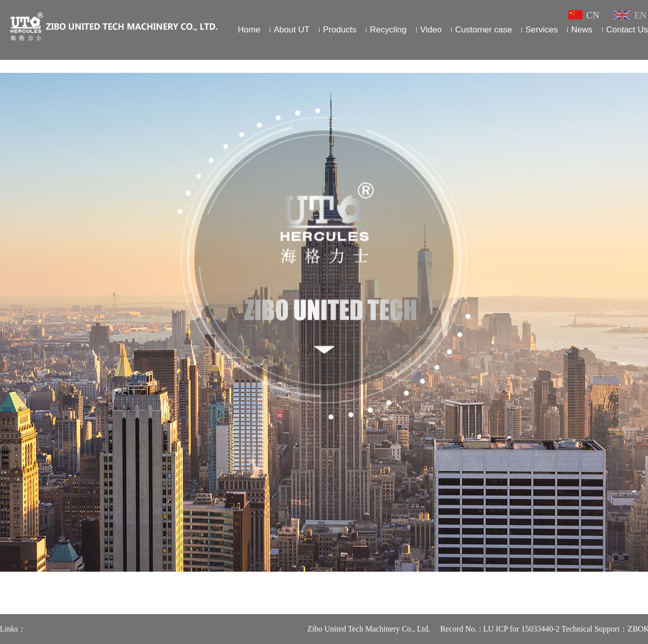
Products (340, 30)
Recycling (388, 30)
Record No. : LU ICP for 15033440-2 (508, 629)
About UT (292, 30)
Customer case (484, 30)
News (582, 30)
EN (630, 15)
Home (249, 30)
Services (542, 30)
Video (431, 30)
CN (585, 15)
